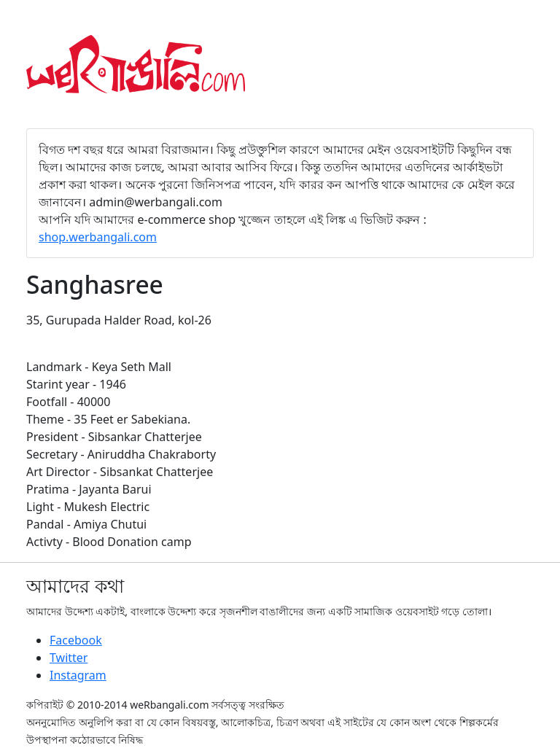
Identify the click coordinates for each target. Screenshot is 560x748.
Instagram (78, 675)
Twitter (69, 658)
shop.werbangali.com (98, 237)
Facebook (76, 640)
